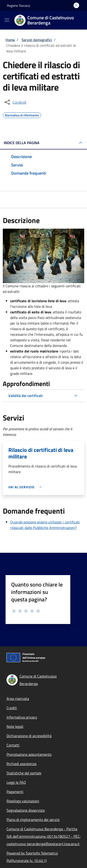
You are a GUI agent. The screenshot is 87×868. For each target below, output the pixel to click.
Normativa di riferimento (22, 115)
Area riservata (18, 698)
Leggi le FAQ (16, 782)
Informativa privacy (22, 717)
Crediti (12, 708)
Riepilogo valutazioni (23, 801)
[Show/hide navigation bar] (7, 20)
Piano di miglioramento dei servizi (33, 820)
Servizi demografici (37, 40)
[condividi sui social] (15, 102)
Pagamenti (15, 792)
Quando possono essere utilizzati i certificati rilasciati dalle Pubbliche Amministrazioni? (45, 525)
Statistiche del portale (24, 773)
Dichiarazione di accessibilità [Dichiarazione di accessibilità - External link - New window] (29, 736)
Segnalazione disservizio (26, 810)
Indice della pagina (22, 143)
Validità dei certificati (26, 396)
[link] (26, 487)
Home (10, 40)
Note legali (15, 726)
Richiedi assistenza (21, 764)
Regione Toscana (18, 5)
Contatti (13, 745)
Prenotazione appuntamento (29, 754)
